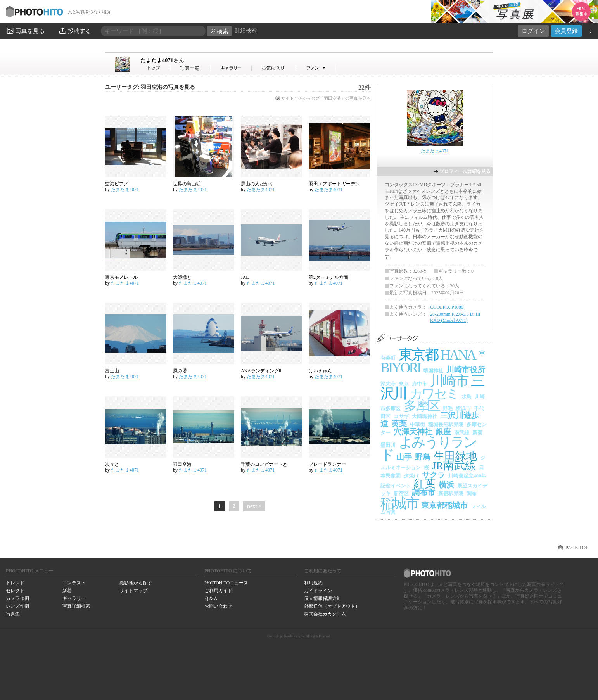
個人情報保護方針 (323, 598)
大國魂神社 (424, 416)
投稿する (75, 31)
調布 (472, 493)
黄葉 (399, 423)
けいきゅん (320, 371)
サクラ (434, 475)
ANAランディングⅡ (261, 371)
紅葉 (425, 484)
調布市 (423, 493)
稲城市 (399, 503)
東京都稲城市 (444, 505)
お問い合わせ (218, 606)
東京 (404, 384)
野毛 (448, 409)
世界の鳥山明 (187, 184)
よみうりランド (428, 449)
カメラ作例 (17, 598)
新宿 (477, 433)
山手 (404, 457)
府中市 (419, 384)
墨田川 (388, 445)
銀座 (443, 432)
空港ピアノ (117, 184)
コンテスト (74, 583)
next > (254, 506)
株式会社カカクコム (325, 614)
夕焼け (411, 476)
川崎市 (449, 381)
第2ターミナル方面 (328, 277)
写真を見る (25, 31)
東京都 (418, 355)
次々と (112, 464)
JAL (245, 277)
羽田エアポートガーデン (334, 184)
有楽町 (388, 358)
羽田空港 (182, 464)
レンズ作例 (17, 606)
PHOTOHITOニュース (226, 583)
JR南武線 (454, 466)
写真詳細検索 (76, 606)
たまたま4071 (162, 60)
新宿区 (401, 493)
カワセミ (434, 394)
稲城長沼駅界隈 (446, 424)
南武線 (462, 433)
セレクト (15, 591)
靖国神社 (433, 371)
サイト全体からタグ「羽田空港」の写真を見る (326, 98)
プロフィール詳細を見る (465, 171)
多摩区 (422, 406)
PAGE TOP (577, 548)
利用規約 (313, 583)
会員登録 (566, 31)
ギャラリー (74, 598)
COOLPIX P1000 (447, 307)
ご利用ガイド (218, 591)
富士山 (112, 371)
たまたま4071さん (156, 68)
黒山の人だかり (257, 184)
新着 (67, 591)
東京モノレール (121, 277)
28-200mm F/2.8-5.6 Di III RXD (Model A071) (455, 317)
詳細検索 (246, 30)
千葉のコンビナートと (264, 464)
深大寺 (388, 384)
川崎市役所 (466, 370)
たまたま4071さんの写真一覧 (190, 68)
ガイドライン (318, 591)
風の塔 (180, 371)
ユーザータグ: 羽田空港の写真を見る (150, 87)
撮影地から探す (136, 583)
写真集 (13, 614)
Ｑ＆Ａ (211, 598)
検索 (219, 31)
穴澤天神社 (413, 432)
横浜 (446, 485)
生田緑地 (455, 456)
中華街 (417, 424)
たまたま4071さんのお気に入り (274, 68)
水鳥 (467, 397)
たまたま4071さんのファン (315, 68)
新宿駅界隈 (451, 493)
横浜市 (463, 409)
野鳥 (423, 457)
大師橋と (182, 277)
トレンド (15, 583)
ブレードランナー (327, 464)
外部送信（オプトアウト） (332, 606)
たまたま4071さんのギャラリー (231, 68)
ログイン (533, 31)
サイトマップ (133, 591)
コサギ (401, 416)
